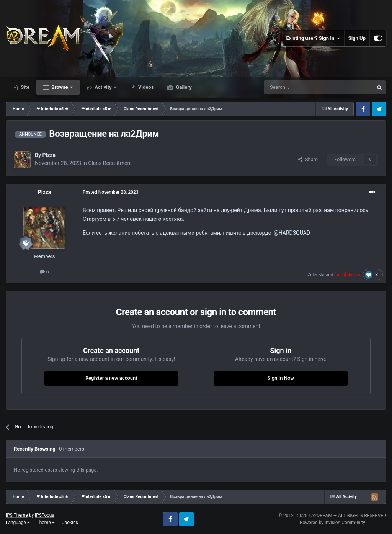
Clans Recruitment (110, 163)
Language (18, 523)
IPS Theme (17, 515)
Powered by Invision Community (332, 523)
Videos (145, 87)
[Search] (300, 87)
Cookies (70, 523)
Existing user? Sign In (313, 38)
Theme (46, 523)
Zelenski (316, 275)
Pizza (49, 155)
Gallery (183, 87)
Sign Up (357, 38)
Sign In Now (281, 378)
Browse (60, 87)
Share (308, 159)
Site (24, 87)
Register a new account (111, 378)
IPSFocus (44, 515)
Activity (103, 87)
